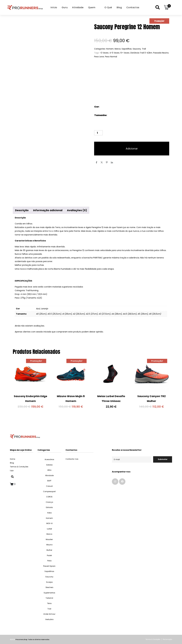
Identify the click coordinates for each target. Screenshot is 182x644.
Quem (92, 7)
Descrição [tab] (22, 210)
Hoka (49, 513)
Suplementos (49, 593)
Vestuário (49, 619)
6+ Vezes (125, 53)
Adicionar (132, 149)
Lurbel (49, 529)
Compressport (49, 491)
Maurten (49, 539)
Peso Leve (99, 57)
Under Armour (49, 614)
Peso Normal (111, 57)
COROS (49, 497)
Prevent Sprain (49, 566)
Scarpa (49, 582)
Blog (119, 7)
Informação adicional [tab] (48, 210)
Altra (49, 470)
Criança (49, 502)
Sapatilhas (127, 49)
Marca (118, 49)
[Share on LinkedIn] (112, 162)
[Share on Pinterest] (107, 162)
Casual (49, 486)
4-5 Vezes (114, 53)
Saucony (137, 49)
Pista (49, 561)
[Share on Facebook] (97, 162)
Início (54, 7)
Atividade (78, 7)
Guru (65, 7)
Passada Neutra (161, 53)
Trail (144, 49)
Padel (49, 555)
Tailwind (49, 598)
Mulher (49, 550)
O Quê (108, 7)
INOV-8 (49, 523)
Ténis (49, 603)
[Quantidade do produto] (98, 133)
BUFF (49, 481)
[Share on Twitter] (102, 162)
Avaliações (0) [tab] (77, 210)
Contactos (133, 7)
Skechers (49, 587)
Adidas (49, 465)
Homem (110, 49)
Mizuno (49, 545)
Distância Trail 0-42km (141, 53)
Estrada (49, 507)
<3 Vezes (104, 53)
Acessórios (49, 459)
